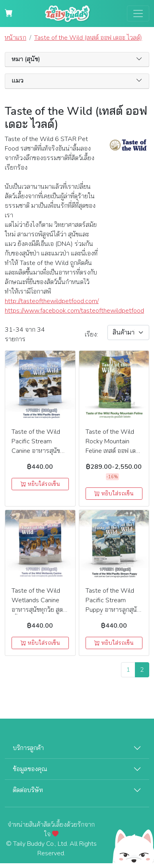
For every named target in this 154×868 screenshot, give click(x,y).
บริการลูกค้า (28, 748)
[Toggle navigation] (138, 14)
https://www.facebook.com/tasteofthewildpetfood (51, 311)
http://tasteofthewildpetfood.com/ (51, 301)
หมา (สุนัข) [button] (26, 59)
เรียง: (91, 334)
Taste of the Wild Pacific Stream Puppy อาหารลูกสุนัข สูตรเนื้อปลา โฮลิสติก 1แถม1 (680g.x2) (113, 610)
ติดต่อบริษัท (28, 790)
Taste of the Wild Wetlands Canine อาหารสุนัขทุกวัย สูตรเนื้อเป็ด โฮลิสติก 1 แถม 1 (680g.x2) (39, 610)
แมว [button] (18, 81)
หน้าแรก (16, 38)
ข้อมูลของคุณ (30, 769)
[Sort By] (128, 333)
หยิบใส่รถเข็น (40, 484)
